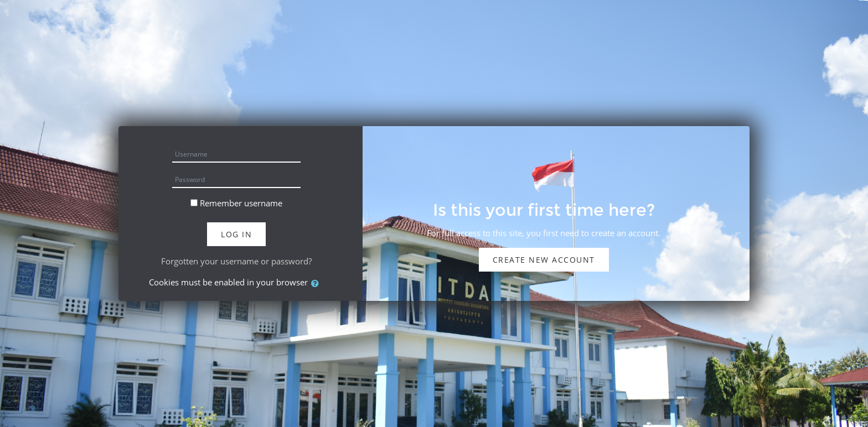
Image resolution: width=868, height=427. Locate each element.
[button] (317, 283)
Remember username (241, 203)
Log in (236, 234)
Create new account (544, 260)
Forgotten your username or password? (236, 261)
